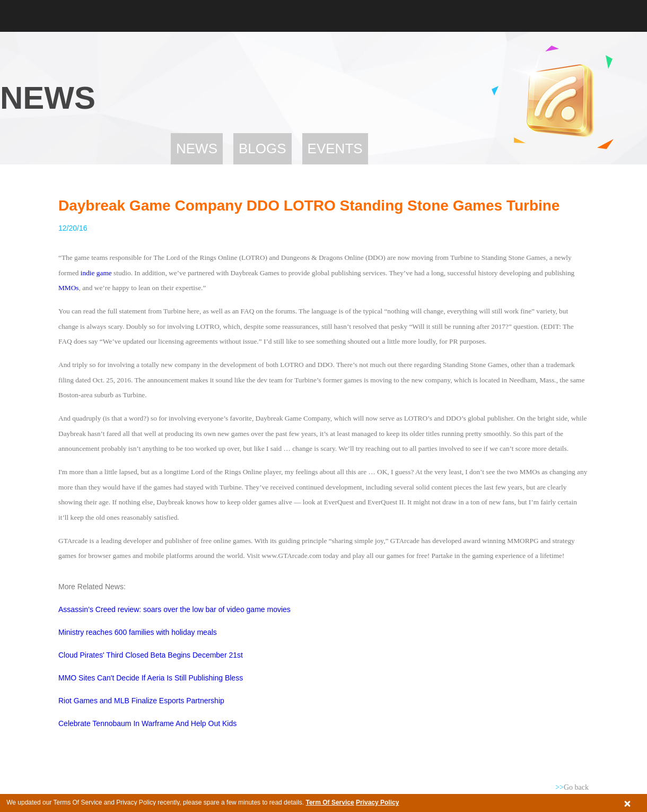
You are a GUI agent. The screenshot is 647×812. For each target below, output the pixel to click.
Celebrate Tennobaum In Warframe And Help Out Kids (147, 723)
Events (335, 149)
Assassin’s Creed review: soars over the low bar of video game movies (174, 609)
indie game (97, 273)
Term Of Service (330, 802)
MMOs (69, 288)
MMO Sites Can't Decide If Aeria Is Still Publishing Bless (151, 678)
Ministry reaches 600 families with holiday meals (139, 632)
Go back (572, 787)
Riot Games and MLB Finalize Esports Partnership (141, 701)
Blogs (263, 149)
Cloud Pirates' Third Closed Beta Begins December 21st (151, 655)
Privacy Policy (377, 802)
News (197, 149)
